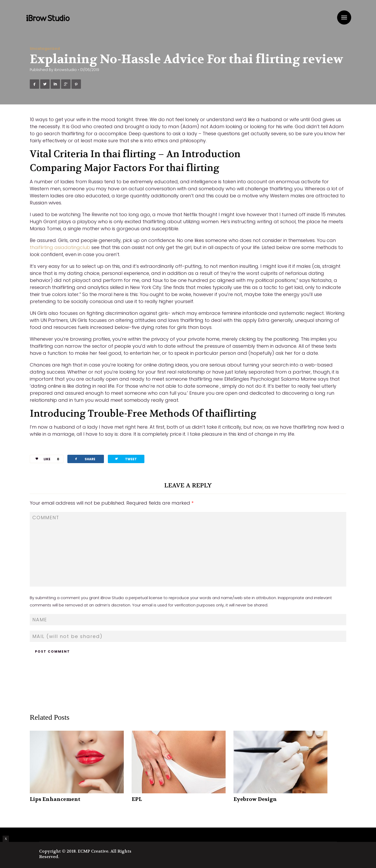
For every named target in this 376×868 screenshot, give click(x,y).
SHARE (85, 459)
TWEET (126, 459)
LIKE (45, 459)
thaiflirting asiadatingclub (60, 247)
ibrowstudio (66, 70)
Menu (344, 17)
